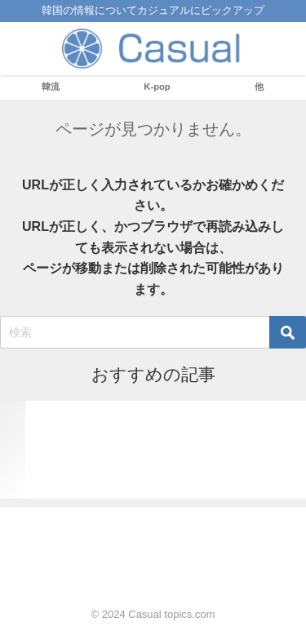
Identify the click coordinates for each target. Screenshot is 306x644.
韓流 (51, 87)
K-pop (157, 87)
